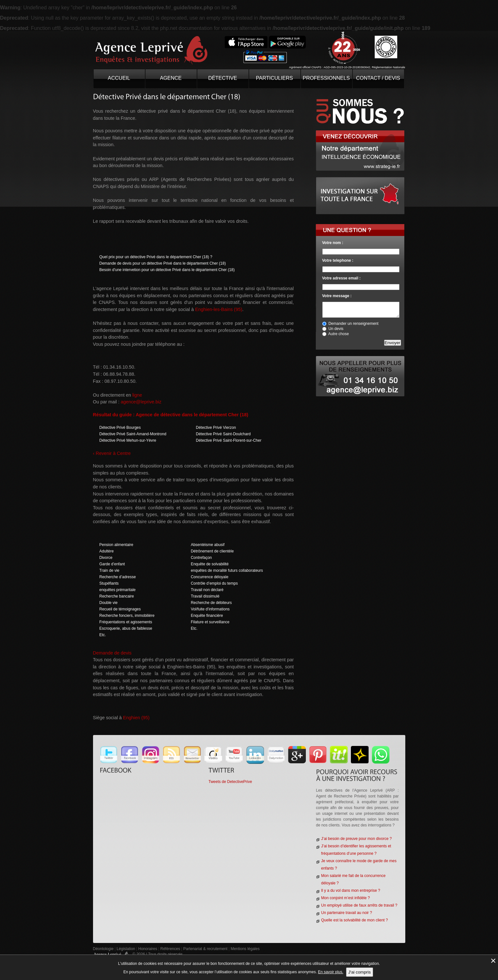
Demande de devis (112, 653)
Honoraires (148, 949)
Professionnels (326, 78)
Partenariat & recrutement (206, 949)
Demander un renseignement (353, 324)
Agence (171, 78)
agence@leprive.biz (141, 402)
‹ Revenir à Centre (112, 453)
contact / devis (378, 78)
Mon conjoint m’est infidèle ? (346, 898)
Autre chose (339, 334)
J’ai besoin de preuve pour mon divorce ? (357, 839)
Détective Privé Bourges (120, 428)
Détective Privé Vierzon (216, 428)
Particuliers (274, 78)
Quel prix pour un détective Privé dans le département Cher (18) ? (156, 257)
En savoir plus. (331, 972)
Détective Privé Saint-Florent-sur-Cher (229, 440)
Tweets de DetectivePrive (230, 782)
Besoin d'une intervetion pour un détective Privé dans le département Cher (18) (167, 270)
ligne (137, 395)
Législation (126, 949)
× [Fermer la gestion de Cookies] (493, 961)
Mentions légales (245, 949)
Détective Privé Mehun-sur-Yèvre (128, 440)
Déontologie (103, 949)
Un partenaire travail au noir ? (347, 913)
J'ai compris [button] (360, 972)
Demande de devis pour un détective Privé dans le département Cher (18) (163, 263)
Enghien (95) (136, 718)
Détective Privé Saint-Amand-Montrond (133, 434)
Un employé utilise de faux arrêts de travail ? (359, 905)
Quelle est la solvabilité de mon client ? (355, 920)
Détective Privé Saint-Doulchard (223, 434)
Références (170, 949)
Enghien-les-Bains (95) (219, 309)
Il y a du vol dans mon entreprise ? (351, 890)
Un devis (336, 329)
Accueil (119, 78)
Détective (223, 78)
